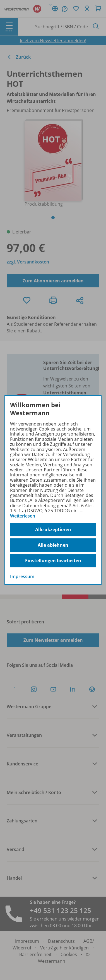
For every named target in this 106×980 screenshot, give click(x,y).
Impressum (22, 576)
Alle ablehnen (53, 545)
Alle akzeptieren (53, 529)
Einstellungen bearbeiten (53, 561)
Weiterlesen (23, 516)
